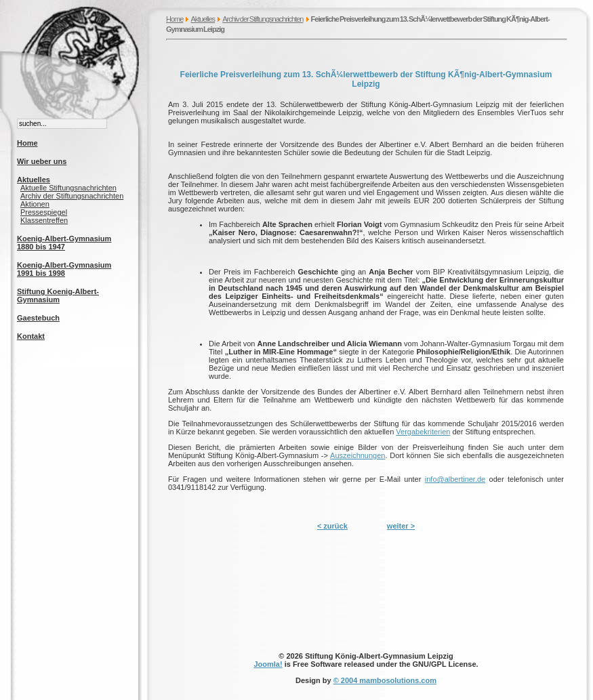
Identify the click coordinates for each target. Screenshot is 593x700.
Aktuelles (203, 19)
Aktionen (35, 204)
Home (175, 19)
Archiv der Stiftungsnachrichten (263, 19)
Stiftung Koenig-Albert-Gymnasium (58, 295)
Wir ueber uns (42, 161)
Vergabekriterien (423, 432)
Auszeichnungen (357, 455)
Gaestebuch (38, 318)
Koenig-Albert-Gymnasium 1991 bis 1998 (64, 269)
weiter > (401, 526)
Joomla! (268, 664)
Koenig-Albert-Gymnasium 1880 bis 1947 (64, 243)
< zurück (332, 526)
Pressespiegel (44, 212)
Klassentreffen (44, 220)
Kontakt (31, 336)
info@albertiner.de (455, 479)
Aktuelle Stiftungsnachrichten (68, 188)
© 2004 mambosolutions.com (385, 680)
